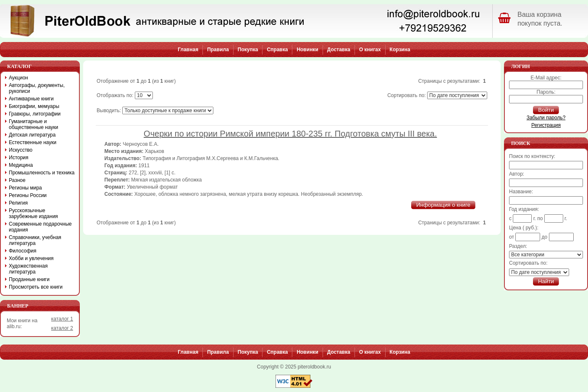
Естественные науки (33, 142)
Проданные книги (29, 279)
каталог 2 (62, 328)
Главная (188, 50)
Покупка (248, 50)
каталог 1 (62, 319)
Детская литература (32, 135)
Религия (18, 203)
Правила (218, 50)
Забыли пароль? (546, 118)
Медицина (21, 165)
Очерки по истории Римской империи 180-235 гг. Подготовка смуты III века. (290, 134)
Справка (277, 50)
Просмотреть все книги (36, 287)
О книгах (370, 50)
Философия (23, 251)
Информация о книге (443, 205)
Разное (17, 180)
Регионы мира (25, 188)
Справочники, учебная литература (35, 240)
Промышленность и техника (42, 173)
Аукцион (18, 78)
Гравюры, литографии (35, 114)
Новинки (307, 50)
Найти (546, 281)
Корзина (400, 50)
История (19, 158)
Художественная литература (28, 269)
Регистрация (546, 125)
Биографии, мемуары (34, 106)
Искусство (21, 150)
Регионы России (28, 195)
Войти (546, 110)
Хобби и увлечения (31, 258)
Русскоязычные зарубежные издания (33, 213)
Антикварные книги (31, 99)
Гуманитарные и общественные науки (33, 124)
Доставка (339, 50)
